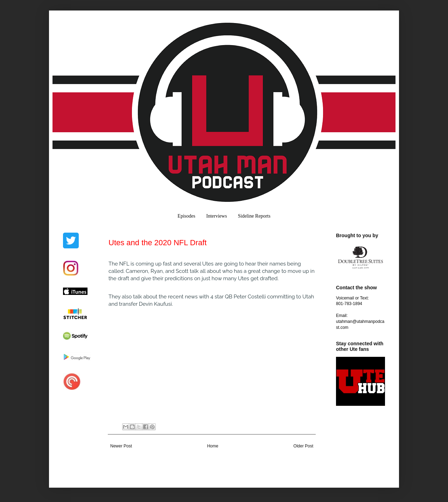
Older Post (303, 446)
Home (213, 446)
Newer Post (121, 446)
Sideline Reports (254, 216)
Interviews (216, 216)
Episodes (186, 216)
